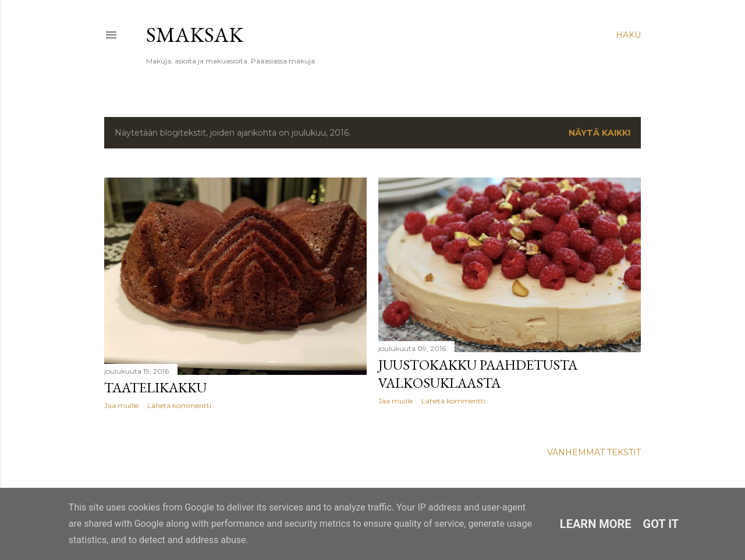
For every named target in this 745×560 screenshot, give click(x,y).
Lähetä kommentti (179, 405)
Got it (661, 524)
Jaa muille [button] (121, 405)
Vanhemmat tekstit (594, 452)
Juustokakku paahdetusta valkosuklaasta (478, 374)
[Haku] (628, 35)
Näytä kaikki (599, 133)
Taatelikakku (155, 387)
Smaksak (195, 35)
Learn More (596, 524)
